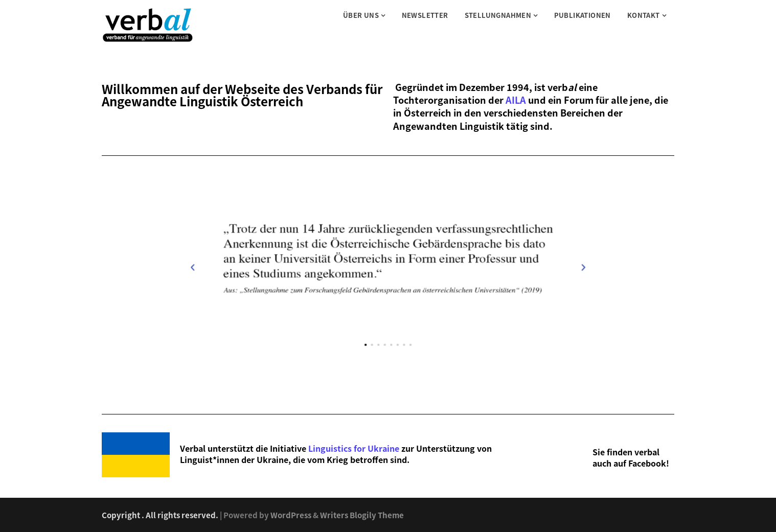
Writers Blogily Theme (362, 515)
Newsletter (425, 15)
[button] (377, 372)
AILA (516, 100)
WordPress (291, 515)
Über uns (361, 15)
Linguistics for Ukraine (354, 448)
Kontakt (644, 15)
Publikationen (583, 15)
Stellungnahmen (498, 15)
